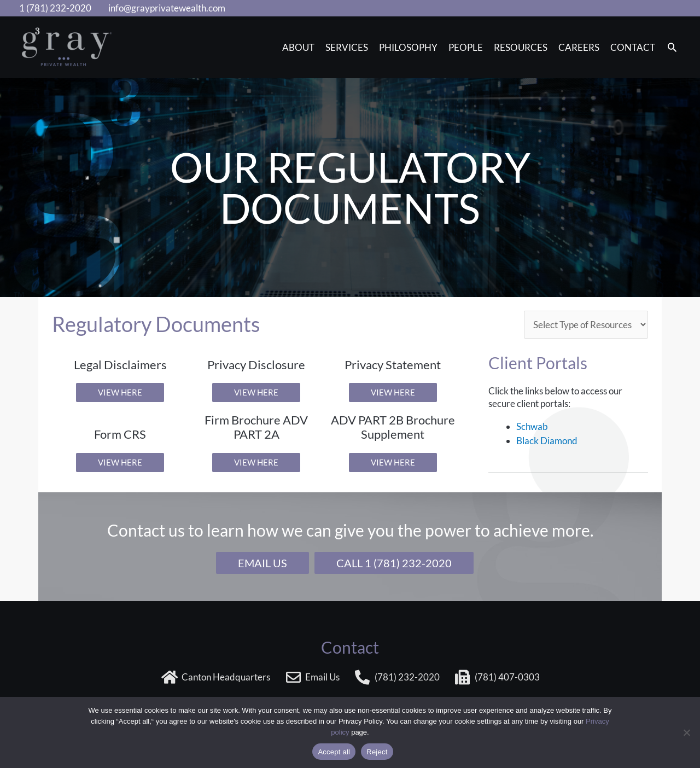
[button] (672, 48)
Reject (377, 752)
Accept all (334, 752)
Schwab (532, 426)
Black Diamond (547, 441)
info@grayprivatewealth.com (167, 8)
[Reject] (686, 732)
